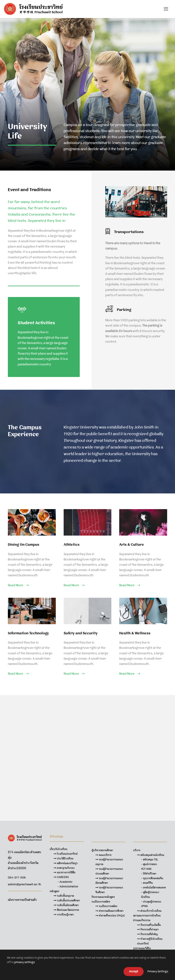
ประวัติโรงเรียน (64, 858)
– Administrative (68, 886)
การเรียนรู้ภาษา (64, 915)
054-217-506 (17, 877)
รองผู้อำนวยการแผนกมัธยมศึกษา (109, 881)
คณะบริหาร (104, 855)
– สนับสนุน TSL (150, 859)
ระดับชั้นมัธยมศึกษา (66, 905)
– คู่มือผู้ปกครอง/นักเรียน (150, 895)
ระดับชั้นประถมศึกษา (67, 900)
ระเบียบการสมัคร (106, 906)
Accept (134, 971)
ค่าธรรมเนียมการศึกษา (109, 911)
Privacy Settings (158, 971)
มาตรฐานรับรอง (64, 868)
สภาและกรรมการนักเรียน (147, 916)
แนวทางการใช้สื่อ (65, 872)
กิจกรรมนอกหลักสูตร (103, 897)
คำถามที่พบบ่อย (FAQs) (110, 916)
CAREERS (61, 877)
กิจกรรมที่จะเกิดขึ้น (149, 925)
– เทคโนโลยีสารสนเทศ (153, 887)
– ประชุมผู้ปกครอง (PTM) (151, 904)
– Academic (65, 882)
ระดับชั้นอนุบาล (64, 896)
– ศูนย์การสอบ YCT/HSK (149, 866)
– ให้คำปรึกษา (149, 874)
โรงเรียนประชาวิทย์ (66, 854)
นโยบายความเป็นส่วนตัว (22, 900)
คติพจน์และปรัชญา (66, 863)
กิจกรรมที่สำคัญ (147, 934)
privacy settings (25, 962)
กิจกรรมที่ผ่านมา (148, 929)
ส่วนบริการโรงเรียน (149, 911)
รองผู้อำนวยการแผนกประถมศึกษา (109, 871)
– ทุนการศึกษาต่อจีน (152, 878)
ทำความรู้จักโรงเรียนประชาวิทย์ (150, 941)
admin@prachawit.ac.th (24, 884)
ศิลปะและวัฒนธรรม (66, 910)
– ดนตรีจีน (147, 883)
